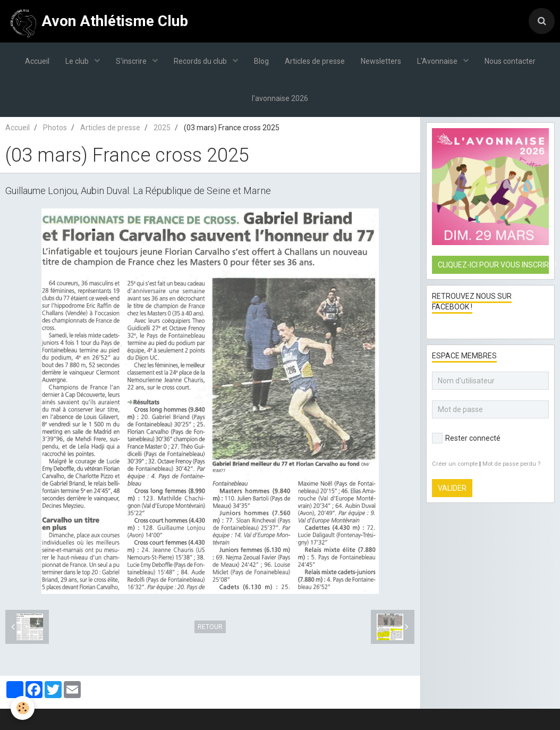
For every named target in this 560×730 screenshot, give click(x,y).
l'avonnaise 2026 (280, 98)
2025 (162, 128)
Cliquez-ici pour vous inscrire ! (494, 265)
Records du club (201, 61)
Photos (55, 128)
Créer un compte (455, 464)
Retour (210, 627)
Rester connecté (466, 438)
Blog (261, 61)
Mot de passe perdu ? (511, 464)
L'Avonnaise (438, 61)
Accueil (37, 61)
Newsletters (381, 61)
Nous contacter (510, 61)
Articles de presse (315, 61)
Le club (78, 61)
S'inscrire (132, 61)
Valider (452, 488)
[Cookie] (23, 708)
